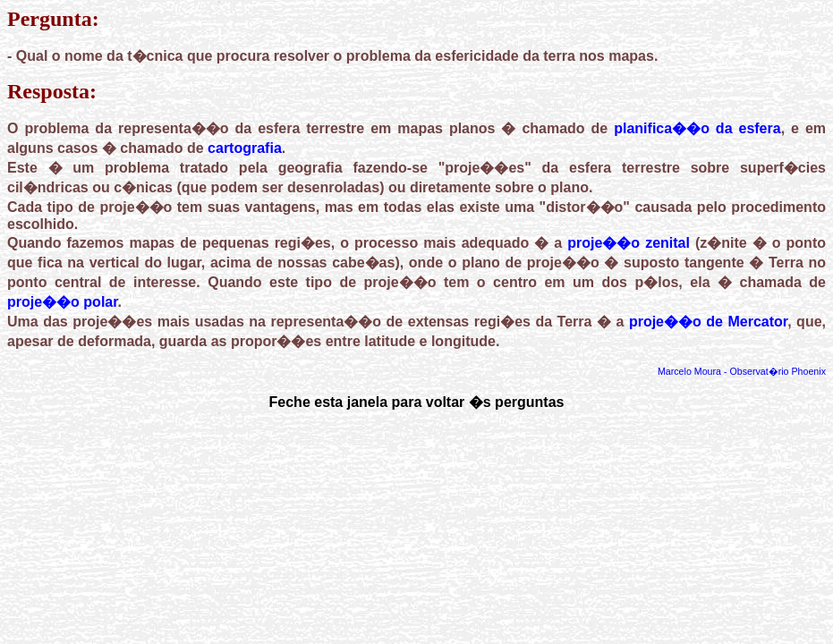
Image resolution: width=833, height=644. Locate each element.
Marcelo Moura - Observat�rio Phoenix (742, 371)
